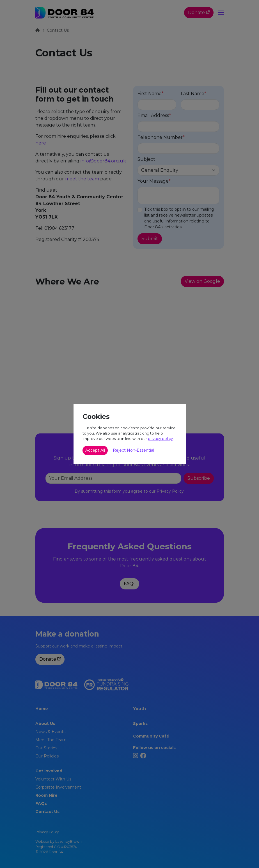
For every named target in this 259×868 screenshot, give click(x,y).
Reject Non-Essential (133, 450)
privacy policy (160, 439)
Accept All (95, 450)
